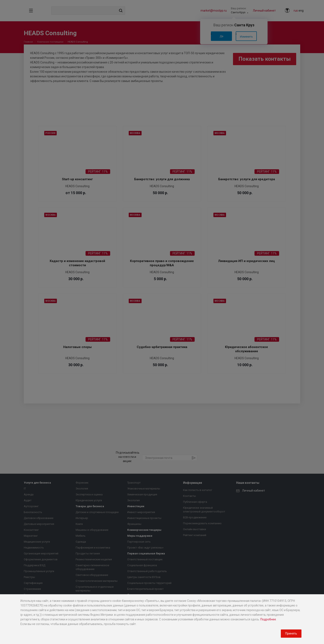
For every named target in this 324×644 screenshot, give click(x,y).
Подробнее (268, 619)
